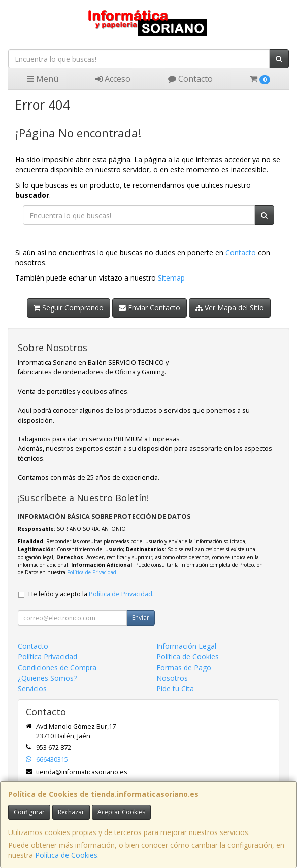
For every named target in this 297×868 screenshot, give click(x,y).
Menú (43, 79)
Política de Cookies (66, 855)
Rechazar (71, 812)
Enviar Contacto (150, 308)
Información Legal (186, 646)
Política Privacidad (47, 657)
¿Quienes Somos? (47, 678)
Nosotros (172, 678)
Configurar (29, 812)
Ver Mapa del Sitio (230, 308)
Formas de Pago (184, 667)
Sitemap (171, 278)
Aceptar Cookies (121, 812)
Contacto (190, 79)
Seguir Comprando (69, 308)
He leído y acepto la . (91, 594)
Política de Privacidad (92, 572)
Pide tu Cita (175, 689)
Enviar (141, 618)
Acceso (113, 79)
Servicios (32, 689)
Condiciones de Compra (57, 667)
